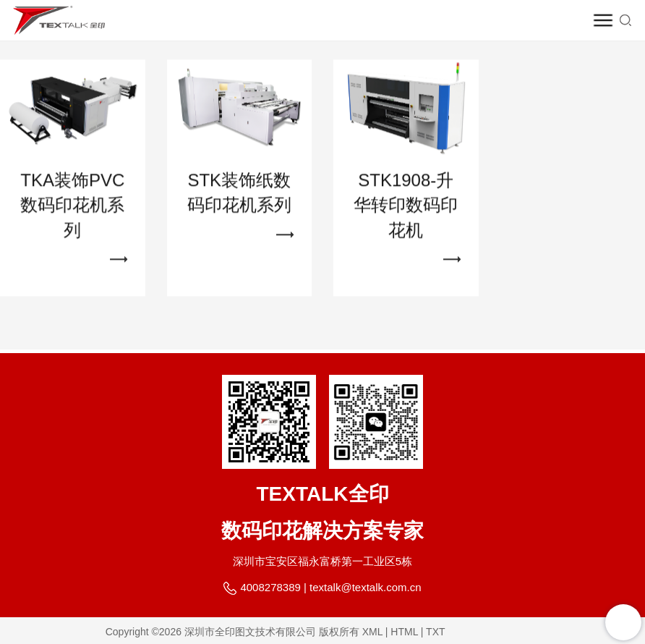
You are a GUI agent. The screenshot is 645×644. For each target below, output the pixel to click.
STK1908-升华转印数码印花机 (406, 211)
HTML (404, 632)
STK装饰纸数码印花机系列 (239, 198)
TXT (435, 632)
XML (372, 632)
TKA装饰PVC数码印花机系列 (72, 211)
